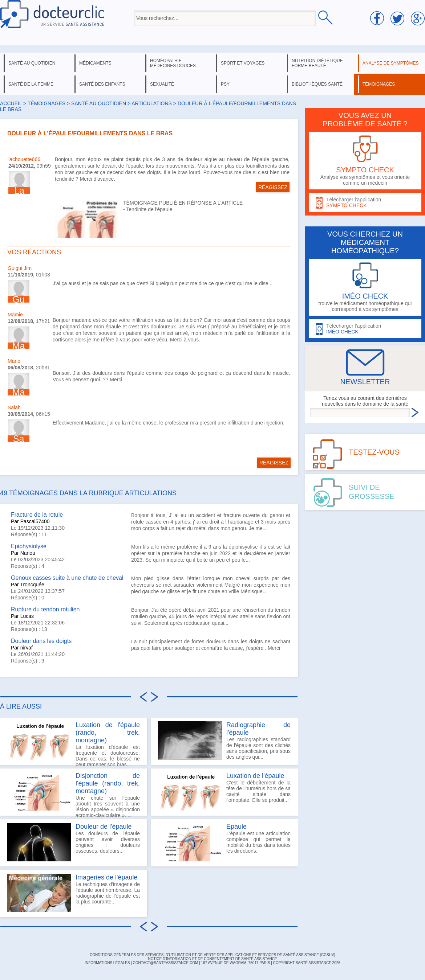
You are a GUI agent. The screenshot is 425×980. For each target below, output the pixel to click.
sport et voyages (243, 63)
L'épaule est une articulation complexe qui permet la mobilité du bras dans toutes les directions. (224, 842)
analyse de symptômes (390, 63)
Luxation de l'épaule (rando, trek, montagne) (108, 733)
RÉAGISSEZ (273, 187)
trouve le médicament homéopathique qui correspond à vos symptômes (365, 287)
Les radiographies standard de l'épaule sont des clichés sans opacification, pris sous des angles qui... (224, 741)
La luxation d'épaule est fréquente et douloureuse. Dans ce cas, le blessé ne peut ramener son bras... (74, 743)
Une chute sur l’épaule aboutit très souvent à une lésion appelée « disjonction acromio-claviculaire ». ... (74, 794)
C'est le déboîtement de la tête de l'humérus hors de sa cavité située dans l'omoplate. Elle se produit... (224, 791)
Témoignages (46, 103)
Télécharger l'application (365, 203)
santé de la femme (31, 84)
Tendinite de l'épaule (149, 209)
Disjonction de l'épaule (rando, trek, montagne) (108, 783)
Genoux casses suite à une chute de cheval (67, 578)
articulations (152, 103)
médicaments (95, 63)
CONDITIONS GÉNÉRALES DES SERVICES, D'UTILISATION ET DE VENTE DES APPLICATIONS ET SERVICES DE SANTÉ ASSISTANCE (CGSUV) (212, 955)
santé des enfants (102, 84)
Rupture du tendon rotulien (45, 609)
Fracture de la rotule (37, 515)
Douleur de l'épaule (104, 827)
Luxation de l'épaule (255, 776)
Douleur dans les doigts (41, 641)
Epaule (236, 827)
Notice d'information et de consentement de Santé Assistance (212, 959)
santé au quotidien (32, 63)
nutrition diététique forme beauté (317, 63)
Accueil (11, 103)
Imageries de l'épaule (107, 877)
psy (225, 84)
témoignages (379, 84)
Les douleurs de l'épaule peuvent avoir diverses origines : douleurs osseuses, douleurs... (74, 842)
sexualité (162, 84)
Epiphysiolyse (29, 546)
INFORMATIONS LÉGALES (107, 963)
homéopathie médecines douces (173, 63)
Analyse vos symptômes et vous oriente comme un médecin (365, 161)
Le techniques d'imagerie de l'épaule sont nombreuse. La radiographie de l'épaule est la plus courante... (74, 893)
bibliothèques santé (317, 84)
